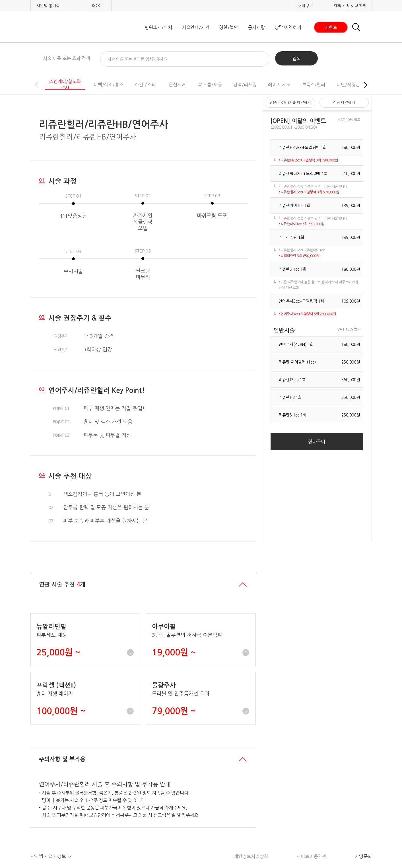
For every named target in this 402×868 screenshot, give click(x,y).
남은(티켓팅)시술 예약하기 (290, 103)
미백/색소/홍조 (108, 85)
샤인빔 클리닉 (60, 27)
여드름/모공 (210, 85)
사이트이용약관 (311, 856)
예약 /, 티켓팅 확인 (350, 6)
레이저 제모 (279, 85)
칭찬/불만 (229, 27)
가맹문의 (363, 856)
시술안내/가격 (196, 27)
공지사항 (256, 27)
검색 (296, 59)
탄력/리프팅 (245, 85)
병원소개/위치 (158, 27)
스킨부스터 (145, 85)
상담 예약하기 (288, 27)
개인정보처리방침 (251, 856)
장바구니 (306, 6)
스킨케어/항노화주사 (65, 85)
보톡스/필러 (314, 85)
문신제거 (177, 85)
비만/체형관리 (350, 85)
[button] (366, 85)
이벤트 (331, 27)
